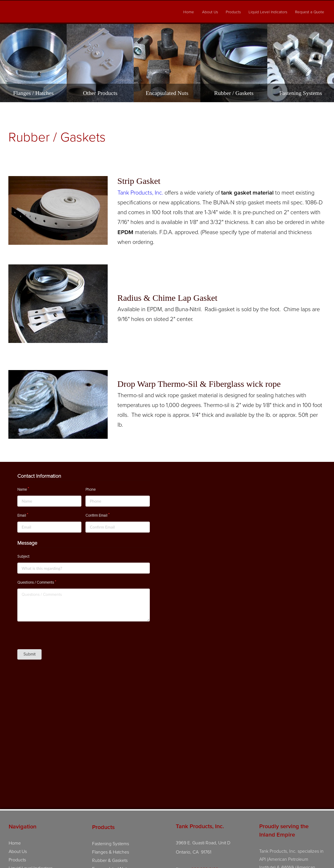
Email (22, 517)
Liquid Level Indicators (268, 12)
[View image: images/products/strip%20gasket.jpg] (58, 213)
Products (233, 12)
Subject (23, 558)
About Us (210, 12)
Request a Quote (310, 12)
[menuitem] (189, 12)
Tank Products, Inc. (140, 194)
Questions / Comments (36, 584)
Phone (91, 491)
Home (189, 12)
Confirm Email (96, 517)
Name (22, 491)
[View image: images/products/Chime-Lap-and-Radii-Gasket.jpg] (58, 305)
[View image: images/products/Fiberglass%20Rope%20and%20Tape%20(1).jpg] (58, 406)
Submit (29, 656)
